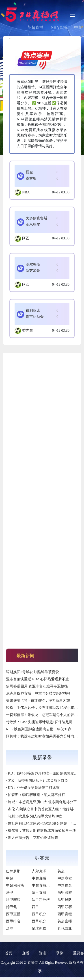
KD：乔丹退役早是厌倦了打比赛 (34, 788)
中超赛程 (65, 878)
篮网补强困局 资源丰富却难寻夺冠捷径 (37, 686)
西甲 (35, 907)
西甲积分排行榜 (44, 914)
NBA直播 (59, 27)
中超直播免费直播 (46, 885)
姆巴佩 (11, 907)
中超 (10, 878)
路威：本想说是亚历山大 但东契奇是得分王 (42, 802)
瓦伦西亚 (65, 928)
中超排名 (65, 885)
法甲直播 (39, 893)
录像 (60, 953)
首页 (9, 953)
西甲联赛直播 (68, 907)
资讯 (43, 953)
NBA (26, 192)
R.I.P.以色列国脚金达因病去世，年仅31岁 (39, 729)
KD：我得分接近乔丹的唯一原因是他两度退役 (44, 773)
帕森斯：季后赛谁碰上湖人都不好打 (37, 795)
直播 (26, 953)
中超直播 (39, 878)
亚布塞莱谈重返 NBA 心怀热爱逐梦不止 (38, 679)
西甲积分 (39, 921)
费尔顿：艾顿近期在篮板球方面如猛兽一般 (42, 830)
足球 (10, 928)
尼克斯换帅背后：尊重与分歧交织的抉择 (38, 693)
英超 (61, 871)
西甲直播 (13, 914)
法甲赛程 (13, 900)
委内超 (28, 330)
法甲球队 (65, 900)
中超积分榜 (15, 885)
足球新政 (39, 928)
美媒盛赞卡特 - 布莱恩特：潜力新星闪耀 (38, 700)
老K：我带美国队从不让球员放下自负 (38, 780)
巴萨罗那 (13, 871)
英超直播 (35, 27)
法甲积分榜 (41, 900)
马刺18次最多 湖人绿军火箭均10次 (35, 816)
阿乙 (26, 238)
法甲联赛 (65, 893)
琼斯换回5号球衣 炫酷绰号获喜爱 (32, 672)
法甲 (10, 893)
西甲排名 (13, 921)
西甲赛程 (65, 914)
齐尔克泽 (39, 871)
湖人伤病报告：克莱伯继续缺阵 (33, 838)
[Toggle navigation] (73, 15)
